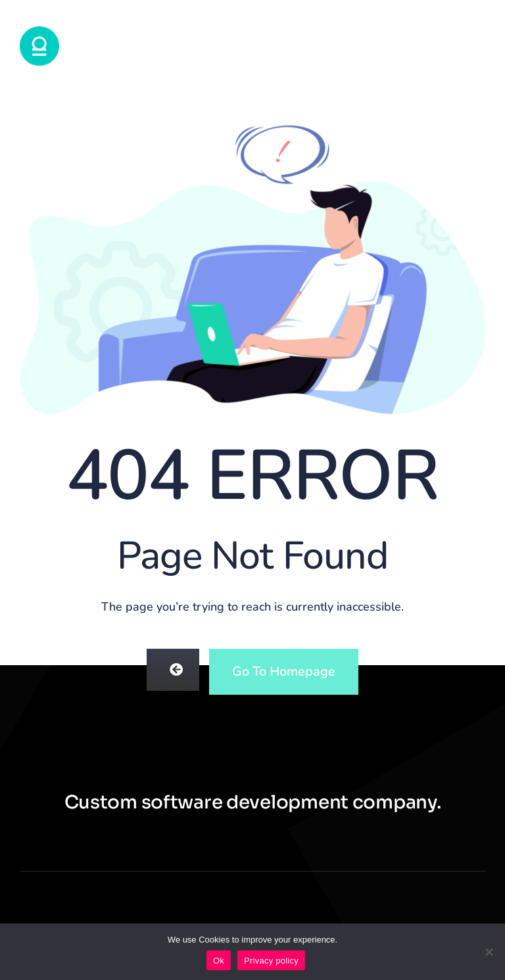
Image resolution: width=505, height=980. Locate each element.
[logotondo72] (39, 32)
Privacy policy (271, 961)
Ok (219, 961)
